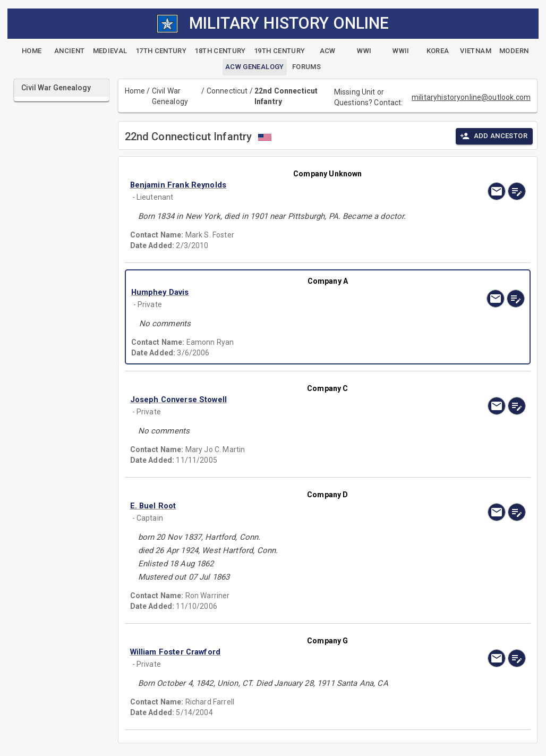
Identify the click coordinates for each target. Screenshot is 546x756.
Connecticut (227, 91)
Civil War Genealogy (170, 96)
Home (135, 91)
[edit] (517, 191)
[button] (268, 185)
